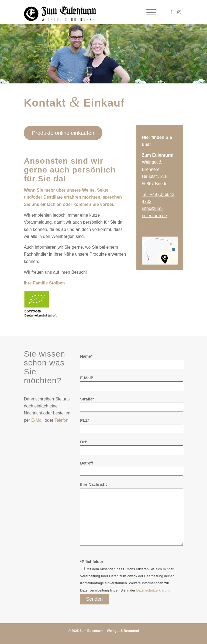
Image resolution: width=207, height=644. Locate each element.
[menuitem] (148, 12)
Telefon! (62, 420)
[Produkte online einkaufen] (63, 133)
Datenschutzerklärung (153, 590)
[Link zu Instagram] (179, 12)
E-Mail (37, 420)
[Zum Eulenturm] (60, 12)
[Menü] (148, 12)
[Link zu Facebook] (171, 12)
